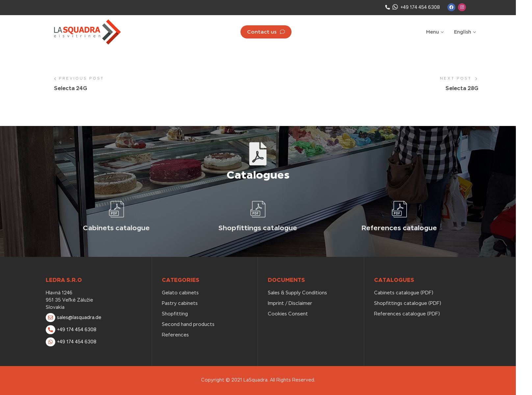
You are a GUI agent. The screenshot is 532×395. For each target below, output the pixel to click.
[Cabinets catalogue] (116, 209)
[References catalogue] (399, 209)
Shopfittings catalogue (258, 228)
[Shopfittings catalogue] (258, 209)
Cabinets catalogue (116, 228)
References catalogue (399, 228)
